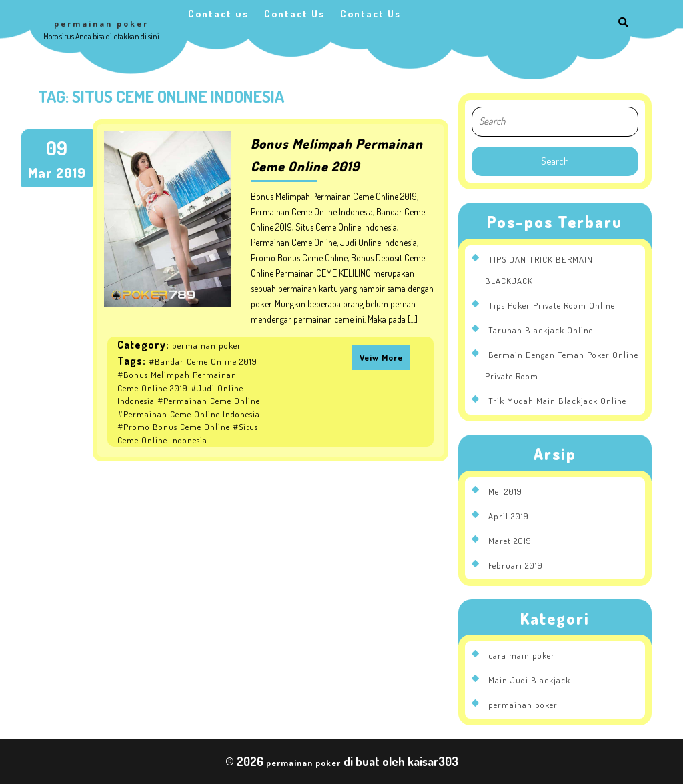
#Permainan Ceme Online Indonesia (189, 414)
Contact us (218, 14)
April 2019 (509, 516)
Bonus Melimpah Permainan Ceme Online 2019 (337, 155)
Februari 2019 (516, 565)
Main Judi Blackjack (529, 680)
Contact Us (294, 14)
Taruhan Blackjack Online (541, 330)
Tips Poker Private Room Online (552, 305)
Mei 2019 (505, 491)
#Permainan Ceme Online (209, 401)
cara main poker (522, 655)
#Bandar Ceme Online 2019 (203, 361)
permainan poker (101, 23)
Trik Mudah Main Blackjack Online (557, 401)
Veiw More (381, 357)
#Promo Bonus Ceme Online (174, 427)
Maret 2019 (510, 541)
